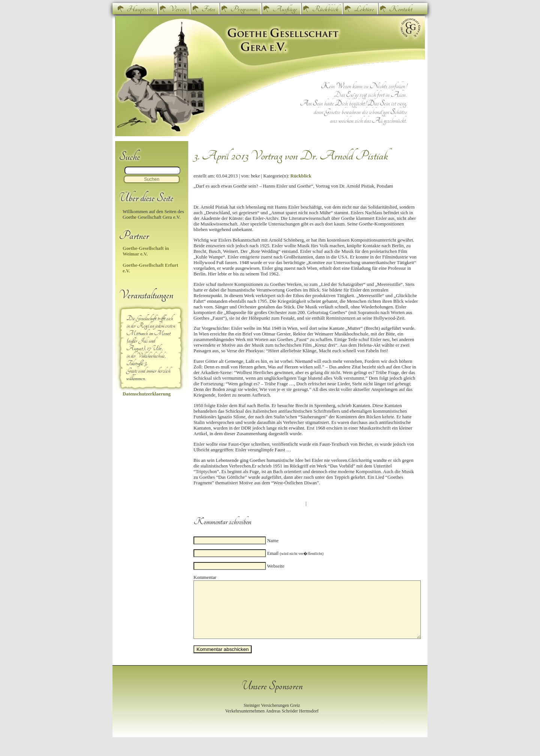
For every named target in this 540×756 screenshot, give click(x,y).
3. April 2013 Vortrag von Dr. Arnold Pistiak (291, 156)
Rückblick (325, 9)
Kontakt (401, 9)
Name (273, 541)
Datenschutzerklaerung (147, 394)
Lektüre (364, 9)
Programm (244, 9)
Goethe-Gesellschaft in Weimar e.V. (146, 251)
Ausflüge (285, 9)
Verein (178, 9)
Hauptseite (140, 9)
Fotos (208, 9)
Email (295, 553)
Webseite (276, 566)
